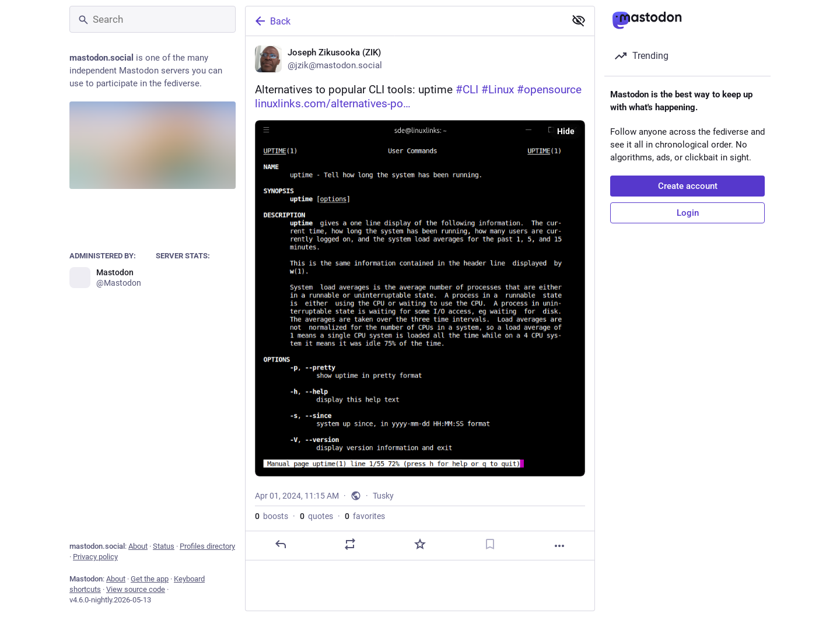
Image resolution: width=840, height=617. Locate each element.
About (138, 546)
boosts (272, 516)
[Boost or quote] (350, 544)
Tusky (383, 496)
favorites (365, 516)
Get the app (150, 579)
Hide (566, 131)
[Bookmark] (490, 544)
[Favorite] (420, 544)
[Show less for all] (579, 20)
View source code (136, 589)
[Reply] (281, 544)
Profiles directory (207, 546)
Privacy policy (95, 557)
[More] (559, 546)
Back (272, 21)
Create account (688, 186)
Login (688, 213)
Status (164, 546)
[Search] (153, 19)
